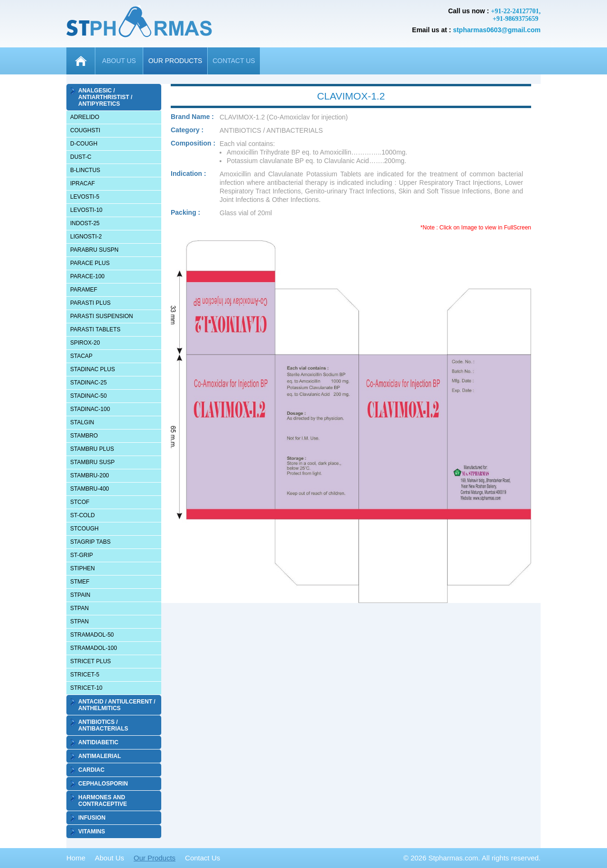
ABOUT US (119, 61)
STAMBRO (84, 436)
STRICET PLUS (91, 661)
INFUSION (92, 818)
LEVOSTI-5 (85, 197)
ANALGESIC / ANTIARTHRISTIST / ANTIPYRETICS (105, 97)
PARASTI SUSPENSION (101, 316)
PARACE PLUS (90, 263)
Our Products (155, 858)
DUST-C (81, 157)
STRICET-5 (85, 675)
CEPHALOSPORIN (103, 784)
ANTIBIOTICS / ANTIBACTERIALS (103, 725)
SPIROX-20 (85, 343)
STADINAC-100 (90, 409)
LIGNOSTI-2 (86, 237)
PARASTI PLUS (90, 303)
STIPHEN (83, 568)
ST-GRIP (82, 555)
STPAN (79, 608)
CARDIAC (91, 770)
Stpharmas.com (453, 858)
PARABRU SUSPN (94, 250)
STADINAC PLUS (92, 369)
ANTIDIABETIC (98, 742)
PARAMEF (84, 290)
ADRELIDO (85, 117)
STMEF (80, 582)
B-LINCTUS (85, 170)
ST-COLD (83, 515)
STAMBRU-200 (90, 475)
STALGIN (82, 422)
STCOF (80, 502)
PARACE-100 (87, 276)
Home (76, 858)
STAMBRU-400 (90, 489)
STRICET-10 (86, 688)
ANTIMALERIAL (100, 756)
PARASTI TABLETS (95, 329)
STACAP (81, 356)
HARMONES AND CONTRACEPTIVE (103, 801)
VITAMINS (92, 831)
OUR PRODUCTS (175, 61)
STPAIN (80, 595)
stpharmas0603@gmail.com (497, 30)
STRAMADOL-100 (94, 648)
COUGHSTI (85, 130)
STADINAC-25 (88, 383)
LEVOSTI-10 (86, 210)
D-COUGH (84, 144)
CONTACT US (234, 61)
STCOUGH (84, 529)
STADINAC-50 (88, 396)
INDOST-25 (85, 223)
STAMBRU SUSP (92, 462)
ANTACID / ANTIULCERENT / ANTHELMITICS (117, 705)
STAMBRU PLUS (92, 449)
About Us (110, 858)
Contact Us (202, 858)
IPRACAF (83, 183)
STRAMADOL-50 (92, 635)
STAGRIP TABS (90, 542)
